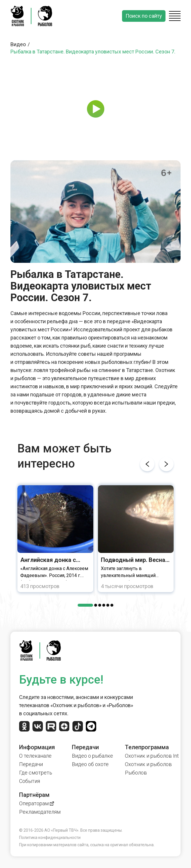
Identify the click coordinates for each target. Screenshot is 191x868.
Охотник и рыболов (148, 764)
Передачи (31, 764)
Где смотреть (36, 773)
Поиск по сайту (144, 16)
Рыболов (136, 773)
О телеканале (35, 756)
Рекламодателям (40, 812)
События (30, 781)
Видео (21, 44)
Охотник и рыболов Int (152, 756)
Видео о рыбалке (92, 756)
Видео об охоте (90, 764)
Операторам (37, 803)
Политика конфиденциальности (50, 838)
